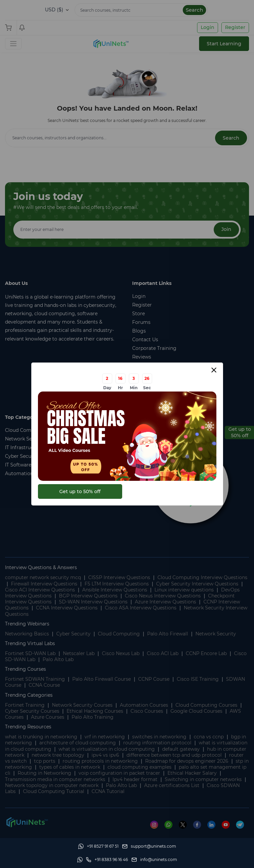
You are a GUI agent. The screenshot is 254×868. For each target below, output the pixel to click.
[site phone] (107, 860)
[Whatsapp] (98, 846)
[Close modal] (214, 370)
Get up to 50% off (80, 491)
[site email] (154, 860)
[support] (149, 846)
